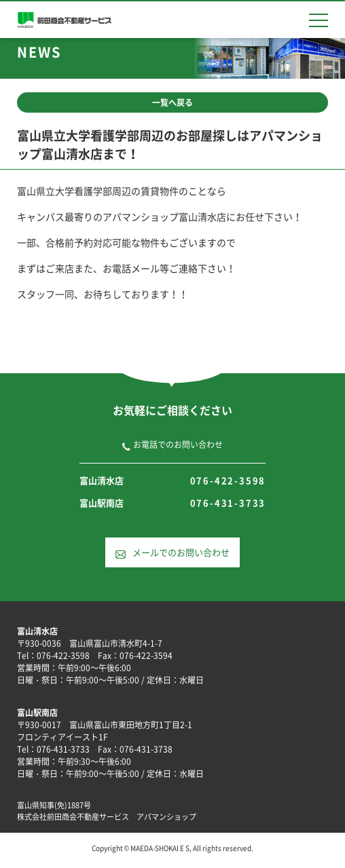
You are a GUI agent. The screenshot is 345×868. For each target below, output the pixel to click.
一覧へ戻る (172, 102)
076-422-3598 (228, 480)
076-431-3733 (228, 503)
